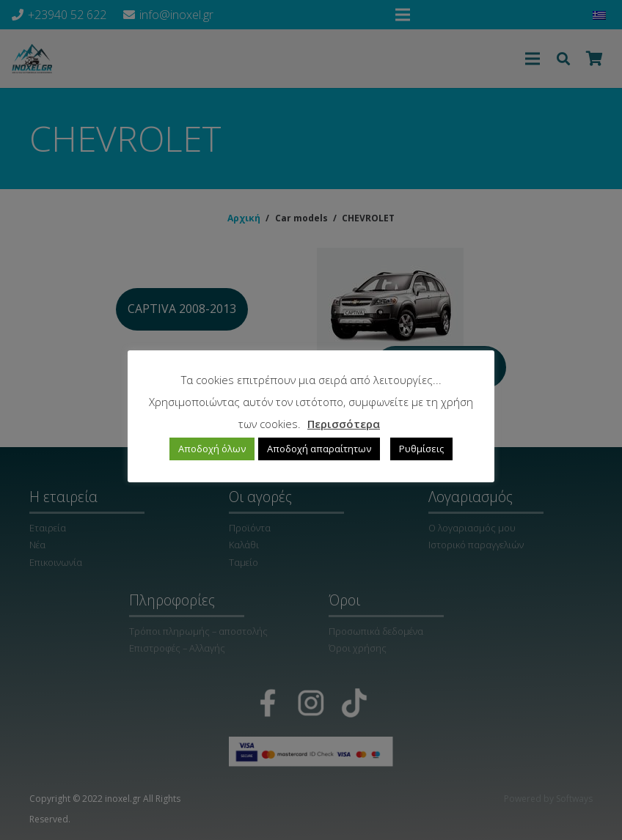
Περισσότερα (344, 424)
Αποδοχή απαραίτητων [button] (319, 449)
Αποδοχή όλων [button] (212, 449)
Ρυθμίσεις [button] (421, 449)
